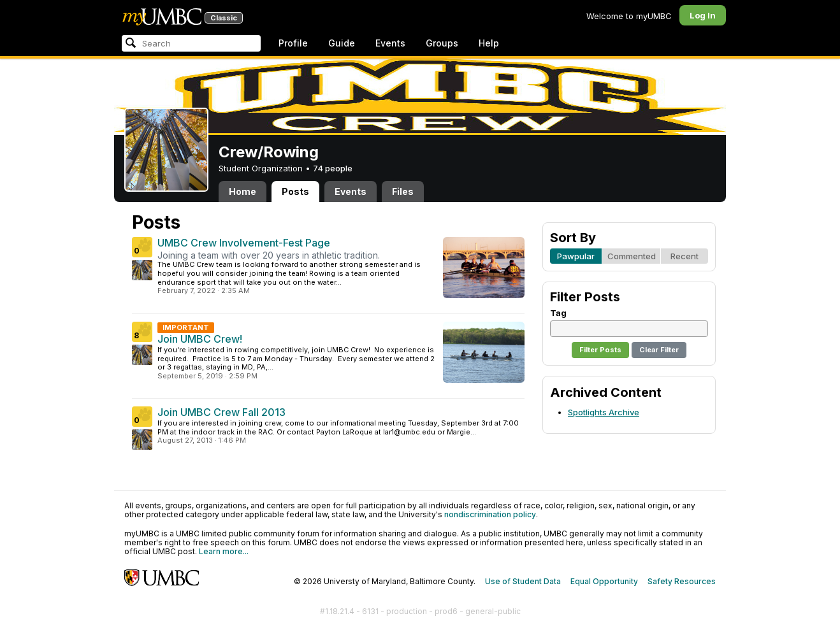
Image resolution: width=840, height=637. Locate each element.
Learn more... (224, 551)
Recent (684, 256)
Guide (342, 43)
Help (489, 43)
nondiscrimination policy (490, 514)
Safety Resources (682, 581)
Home (243, 191)
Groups (442, 43)
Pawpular (576, 256)
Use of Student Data (523, 581)
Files (403, 191)
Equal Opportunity (604, 581)
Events (390, 43)
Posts (295, 191)
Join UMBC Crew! (200, 339)
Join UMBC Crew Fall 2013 (221, 412)
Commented (632, 256)
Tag (558, 313)
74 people (333, 168)
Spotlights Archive (604, 412)
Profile (293, 43)
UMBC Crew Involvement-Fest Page (244, 243)
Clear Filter (659, 350)
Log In (703, 15)
